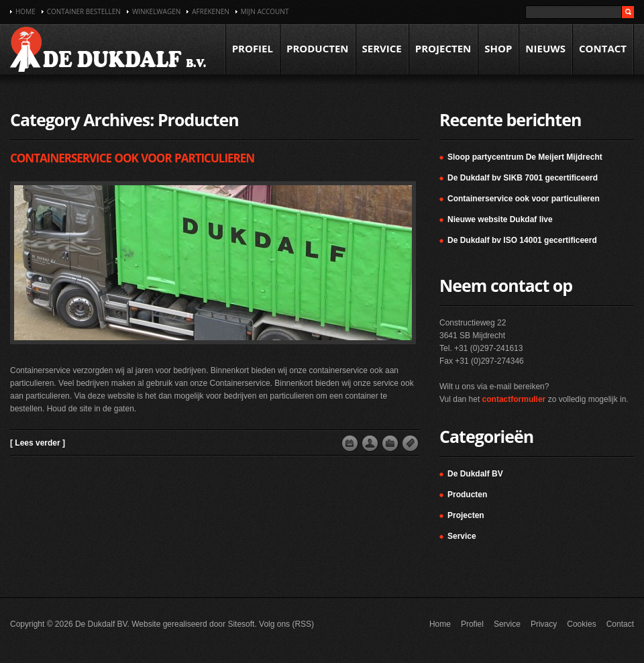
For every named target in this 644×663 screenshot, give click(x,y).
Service (382, 48)
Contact (603, 48)
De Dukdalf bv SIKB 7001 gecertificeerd (523, 178)
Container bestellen (84, 11)
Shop (498, 48)
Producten (318, 48)
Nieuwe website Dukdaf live (500, 219)
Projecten (443, 48)
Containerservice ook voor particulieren (132, 158)
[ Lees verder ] (38, 443)
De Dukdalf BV (475, 474)
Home (25, 11)
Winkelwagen (156, 11)
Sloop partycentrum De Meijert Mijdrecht (525, 157)
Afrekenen (211, 11)
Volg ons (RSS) (286, 624)
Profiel (253, 48)
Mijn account (265, 11)
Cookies (581, 624)
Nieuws (545, 48)
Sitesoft (241, 624)
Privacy (544, 624)
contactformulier (514, 399)
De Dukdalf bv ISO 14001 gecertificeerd (522, 240)
